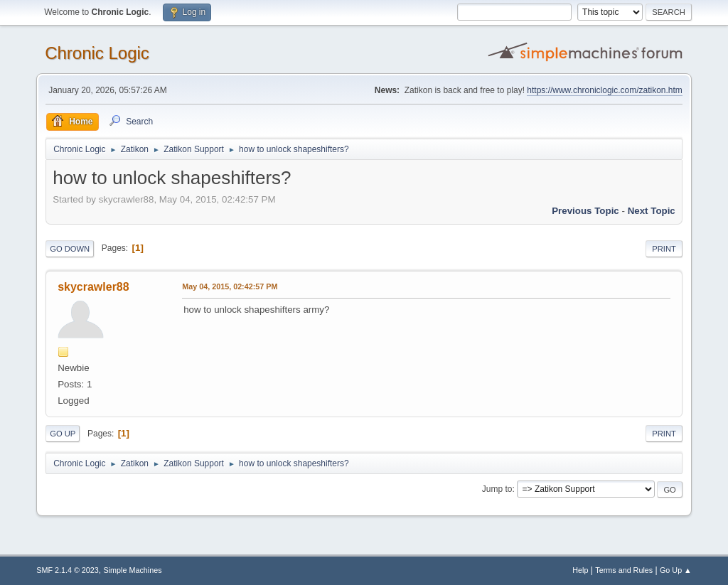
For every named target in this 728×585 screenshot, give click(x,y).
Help (580, 570)
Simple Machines (133, 570)
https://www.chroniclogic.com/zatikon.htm (604, 90)
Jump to (497, 489)
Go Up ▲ (676, 570)
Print (664, 249)
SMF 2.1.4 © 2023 (68, 570)
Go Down (70, 249)
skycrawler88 (93, 287)
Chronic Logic (97, 53)
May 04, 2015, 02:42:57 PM (230, 286)
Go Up (63, 434)
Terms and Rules (624, 570)
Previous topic (585, 211)
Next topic (652, 211)
